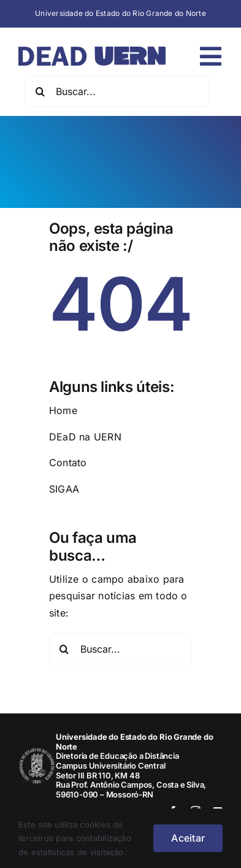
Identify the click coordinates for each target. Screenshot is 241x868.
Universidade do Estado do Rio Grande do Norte (120, 13)
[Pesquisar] (40, 91)
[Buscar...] (117, 91)
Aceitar (188, 838)
